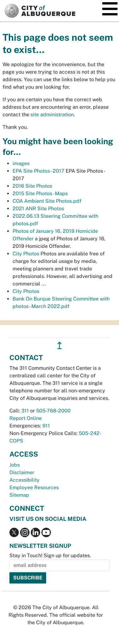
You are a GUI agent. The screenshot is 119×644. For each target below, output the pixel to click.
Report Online (26, 418)
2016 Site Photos (32, 186)
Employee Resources (34, 487)
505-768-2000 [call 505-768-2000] (53, 411)
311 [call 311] (25, 411)
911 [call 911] (46, 426)
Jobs (15, 465)
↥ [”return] (59, 346)
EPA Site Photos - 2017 (38, 171)
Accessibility (24, 480)
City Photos (26, 254)
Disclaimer (22, 472)
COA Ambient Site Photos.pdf (47, 201)
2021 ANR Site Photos (38, 209)
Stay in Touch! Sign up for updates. (50, 555)
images (21, 163)
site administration (52, 115)
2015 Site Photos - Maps (40, 194)
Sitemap (19, 495)
